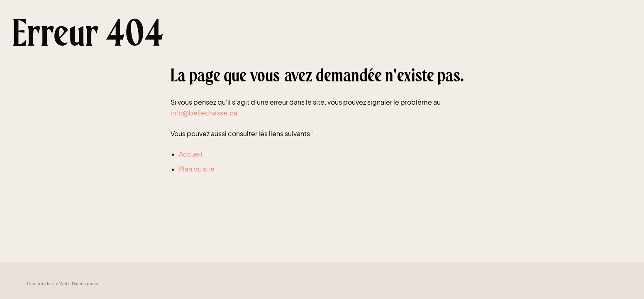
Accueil (191, 154)
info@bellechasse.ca (204, 113)
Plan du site (197, 169)
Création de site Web (48, 284)
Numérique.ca (86, 284)
